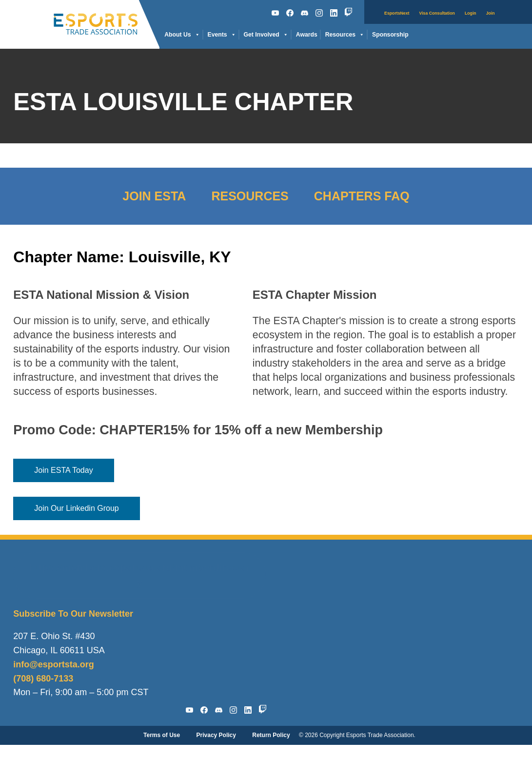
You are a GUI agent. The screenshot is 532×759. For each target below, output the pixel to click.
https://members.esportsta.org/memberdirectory (139, 575)
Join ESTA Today (63, 470)
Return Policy (271, 735)
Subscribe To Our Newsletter (73, 614)
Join (491, 13)
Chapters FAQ (362, 196)
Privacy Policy (216, 735)
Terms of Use (162, 735)
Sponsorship (390, 35)
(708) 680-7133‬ (43, 679)
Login (471, 13)
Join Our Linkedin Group (76, 508)
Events (222, 35)
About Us (182, 35)
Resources (345, 35)
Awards (307, 35)
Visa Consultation (437, 13)
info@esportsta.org (54, 664)
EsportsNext (397, 13)
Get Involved (266, 35)
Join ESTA (154, 196)
